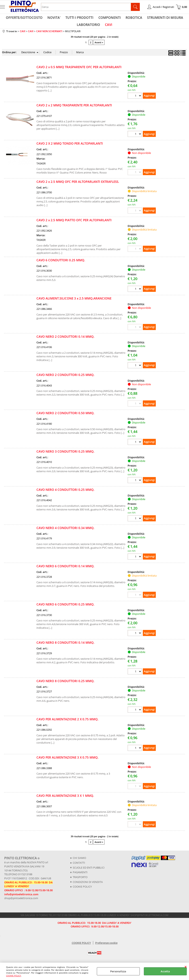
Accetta (165, 971)
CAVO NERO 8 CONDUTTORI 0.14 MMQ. (65, 646)
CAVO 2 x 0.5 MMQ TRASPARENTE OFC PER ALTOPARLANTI (79, 70)
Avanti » (99, 46)
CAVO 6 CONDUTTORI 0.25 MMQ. (61, 263)
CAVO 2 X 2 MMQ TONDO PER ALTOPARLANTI (70, 147)
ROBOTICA (133, 18)
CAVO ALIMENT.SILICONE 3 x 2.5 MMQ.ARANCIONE (74, 302)
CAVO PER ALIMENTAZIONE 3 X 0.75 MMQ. (67, 761)
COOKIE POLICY (14, 976)
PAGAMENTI (80, 875)
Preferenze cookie (106, 946)
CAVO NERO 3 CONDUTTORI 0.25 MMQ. (65, 455)
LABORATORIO (89, 27)
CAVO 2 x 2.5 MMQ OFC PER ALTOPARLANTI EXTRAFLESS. (78, 185)
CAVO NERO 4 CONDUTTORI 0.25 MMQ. (65, 493)
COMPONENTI (109, 18)
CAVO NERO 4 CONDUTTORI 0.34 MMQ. (65, 531)
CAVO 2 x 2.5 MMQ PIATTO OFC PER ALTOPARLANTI (74, 223)
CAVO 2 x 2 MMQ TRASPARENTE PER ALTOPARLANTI (74, 108)
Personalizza (118, 971)
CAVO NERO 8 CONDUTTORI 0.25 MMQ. (65, 684)
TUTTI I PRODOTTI (80, 18)
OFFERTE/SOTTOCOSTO (26, 18)
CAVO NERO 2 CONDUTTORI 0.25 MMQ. (65, 378)
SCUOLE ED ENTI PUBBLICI (89, 871)
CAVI (108, 27)
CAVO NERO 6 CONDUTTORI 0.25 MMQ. (65, 608)
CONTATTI (79, 866)
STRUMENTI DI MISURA (163, 18)
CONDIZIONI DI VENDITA (88, 885)
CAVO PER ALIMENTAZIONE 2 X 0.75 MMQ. (67, 722)
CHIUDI (186, 967)
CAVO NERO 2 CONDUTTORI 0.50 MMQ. (65, 416)
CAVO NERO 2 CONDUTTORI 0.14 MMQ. (65, 340)
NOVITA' (55, 18)
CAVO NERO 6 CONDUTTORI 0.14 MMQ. (65, 569)
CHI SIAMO (79, 861)
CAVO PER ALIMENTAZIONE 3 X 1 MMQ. (65, 799)
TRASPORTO (80, 880)
